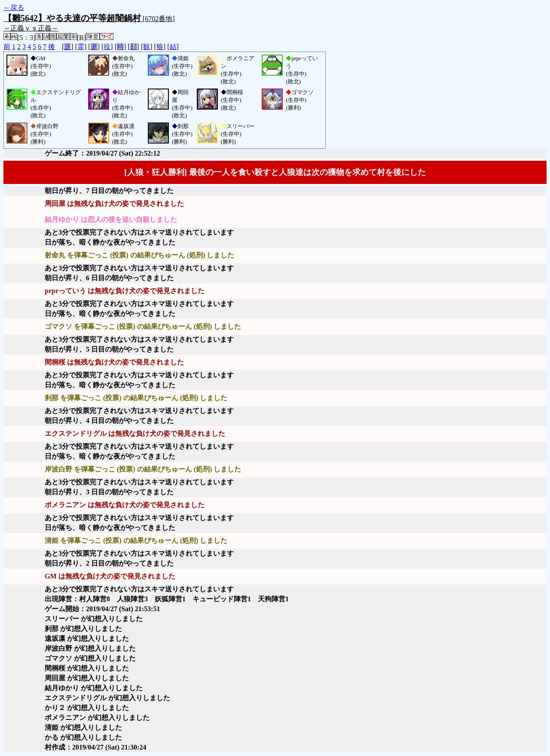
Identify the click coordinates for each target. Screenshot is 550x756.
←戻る (14, 8)
